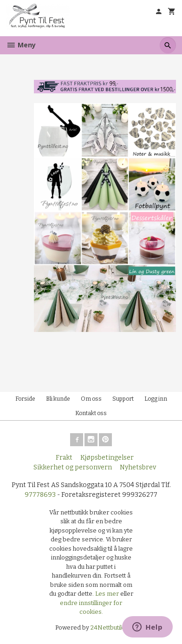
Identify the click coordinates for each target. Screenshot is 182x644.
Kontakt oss (91, 413)
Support (123, 399)
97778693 (40, 495)
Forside (25, 399)
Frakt (64, 458)
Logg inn (156, 399)
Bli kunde (58, 399)
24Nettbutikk (109, 628)
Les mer (108, 594)
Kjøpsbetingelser (107, 458)
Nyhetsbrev (138, 467)
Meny (21, 45)
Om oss (91, 399)
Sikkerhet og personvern (73, 467)
